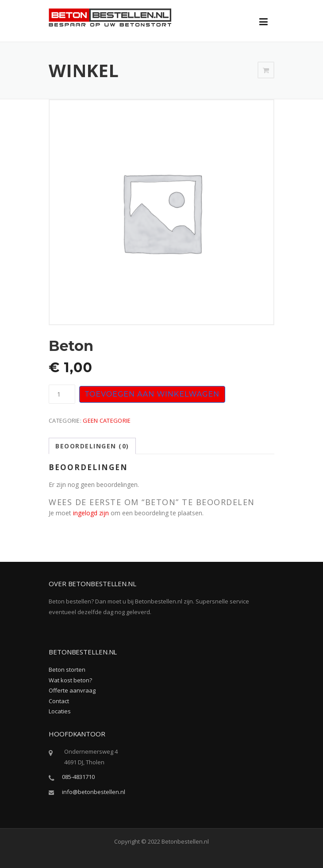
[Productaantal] (62, 394)
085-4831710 (78, 777)
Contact (59, 701)
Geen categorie (107, 420)
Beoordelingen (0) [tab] (92, 446)
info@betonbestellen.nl (94, 792)
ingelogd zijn (91, 513)
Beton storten (67, 669)
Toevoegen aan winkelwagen (152, 394)
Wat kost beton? (70, 680)
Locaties (60, 711)
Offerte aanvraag (72, 690)
